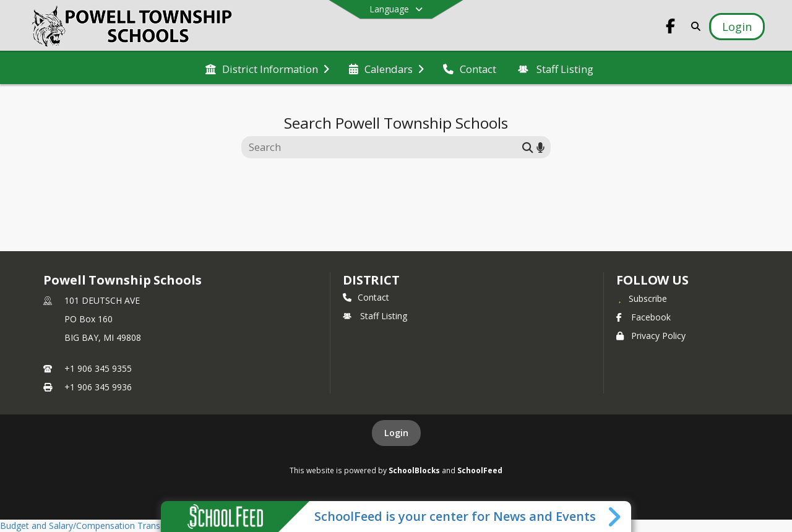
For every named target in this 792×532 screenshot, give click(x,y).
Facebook (643, 317)
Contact (366, 297)
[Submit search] (528, 147)
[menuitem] (267, 68)
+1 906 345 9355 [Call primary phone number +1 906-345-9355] (98, 368)
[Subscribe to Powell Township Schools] (642, 298)
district (371, 280)
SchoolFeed (480, 470)
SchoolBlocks (414, 470)
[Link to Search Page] (693, 26)
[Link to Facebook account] (671, 28)
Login (396, 433)
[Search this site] (383, 147)
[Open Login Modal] (737, 27)
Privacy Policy (651, 336)
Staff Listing (375, 316)
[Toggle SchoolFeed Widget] (615, 517)
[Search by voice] (540, 147)
